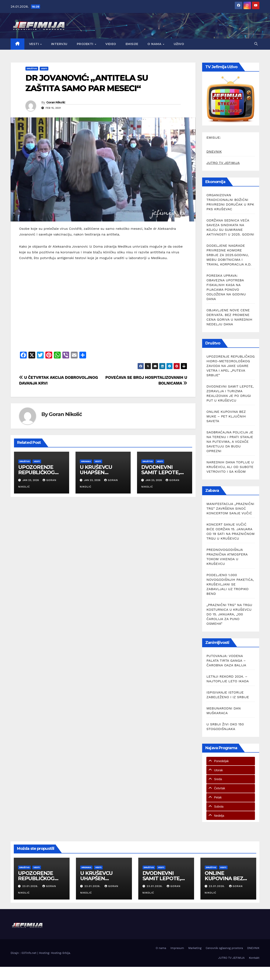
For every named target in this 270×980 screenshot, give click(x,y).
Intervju (59, 44)
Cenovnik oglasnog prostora (224, 948)
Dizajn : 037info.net (24, 953)
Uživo (179, 44)
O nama (155, 44)
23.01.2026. (31, 886)
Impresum (177, 948)
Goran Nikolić (56, 102)
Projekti (86, 44)
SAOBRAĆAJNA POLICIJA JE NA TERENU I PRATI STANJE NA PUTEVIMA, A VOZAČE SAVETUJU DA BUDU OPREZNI (230, 442)
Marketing (195, 948)
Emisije (132, 44)
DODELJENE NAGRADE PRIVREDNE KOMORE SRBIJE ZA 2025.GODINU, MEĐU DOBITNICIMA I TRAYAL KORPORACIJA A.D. (229, 255)
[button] (256, 44)
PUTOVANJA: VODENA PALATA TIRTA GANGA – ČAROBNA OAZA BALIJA (226, 661)
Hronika (86, 461)
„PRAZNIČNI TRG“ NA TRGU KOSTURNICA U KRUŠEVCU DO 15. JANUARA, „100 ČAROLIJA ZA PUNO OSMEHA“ (229, 614)
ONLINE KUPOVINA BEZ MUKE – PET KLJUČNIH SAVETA (226, 416)
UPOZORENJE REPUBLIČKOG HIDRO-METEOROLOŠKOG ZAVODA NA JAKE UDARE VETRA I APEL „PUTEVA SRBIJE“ (231, 366)
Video (111, 44)
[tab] (231, 761)
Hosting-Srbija (60, 953)
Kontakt (254, 958)
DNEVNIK (214, 152)
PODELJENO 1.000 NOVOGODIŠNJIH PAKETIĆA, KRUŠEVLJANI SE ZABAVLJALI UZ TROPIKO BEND (230, 584)
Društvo (32, 68)
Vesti (34, 44)
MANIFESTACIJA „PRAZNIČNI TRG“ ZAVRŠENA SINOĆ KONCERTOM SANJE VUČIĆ (230, 508)
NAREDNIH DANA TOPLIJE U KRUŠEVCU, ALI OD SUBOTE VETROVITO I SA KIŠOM (230, 467)
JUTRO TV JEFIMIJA (223, 163)
